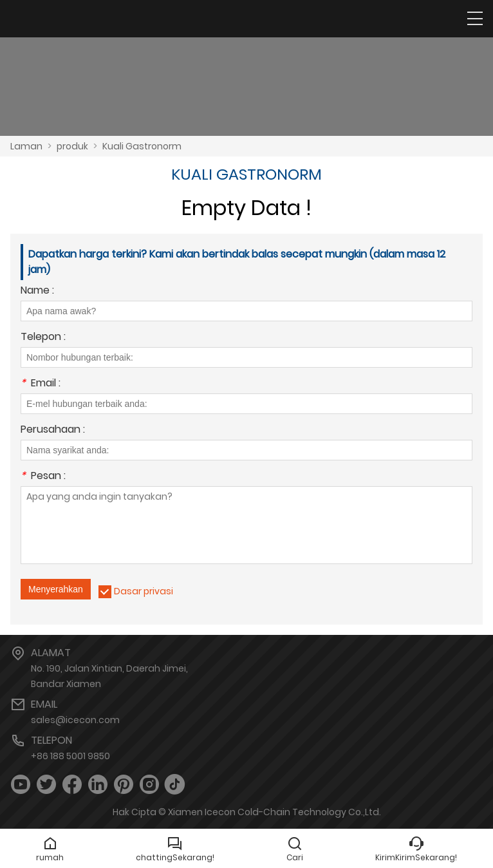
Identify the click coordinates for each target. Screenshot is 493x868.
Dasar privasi (144, 591)
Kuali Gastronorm (142, 146)
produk (72, 146)
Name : (37, 291)
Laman (26, 146)
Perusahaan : (53, 430)
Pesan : (43, 477)
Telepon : (43, 338)
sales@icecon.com (75, 720)
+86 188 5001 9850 (70, 756)
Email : (41, 384)
